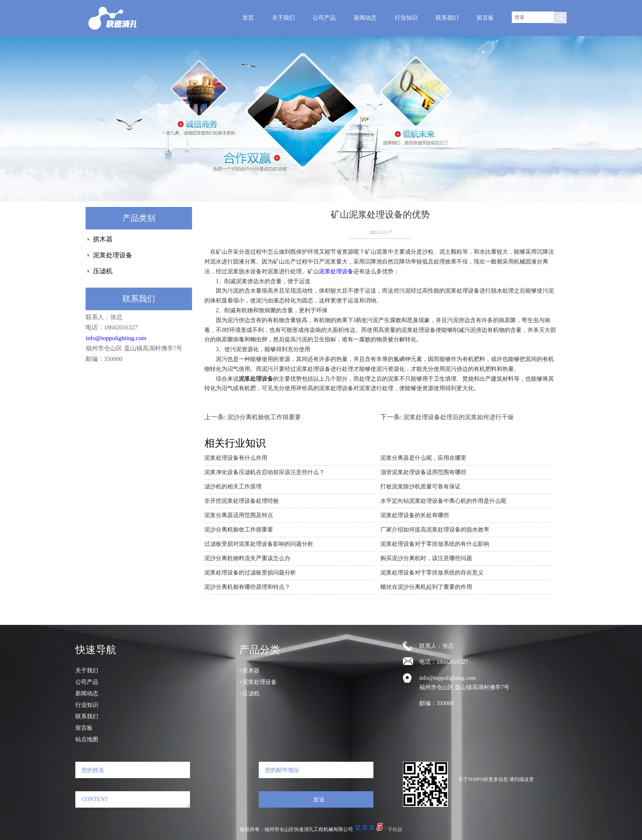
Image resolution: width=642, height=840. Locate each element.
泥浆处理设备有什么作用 (236, 458)
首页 (248, 18)
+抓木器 (249, 671)
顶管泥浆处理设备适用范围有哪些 (423, 472)
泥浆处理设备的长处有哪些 (415, 515)
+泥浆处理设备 (258, 682)
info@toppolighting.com (116, 338)
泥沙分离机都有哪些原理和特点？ (247, 587)
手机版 (395, 829)
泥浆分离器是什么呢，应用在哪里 (423, 458)
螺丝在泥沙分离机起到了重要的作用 (426, 587)
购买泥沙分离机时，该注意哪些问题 (426, 558)
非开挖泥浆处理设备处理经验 (242, 501)
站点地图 (87, 739)
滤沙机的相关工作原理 (233, 487)
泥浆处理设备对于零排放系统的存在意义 (432, 573)
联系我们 (447, 18)
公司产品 (324, 18)
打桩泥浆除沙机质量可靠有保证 (420, 487)
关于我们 (283, 18)
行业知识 (406, 18)
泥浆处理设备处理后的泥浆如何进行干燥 (459, 417)
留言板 (485, 18)
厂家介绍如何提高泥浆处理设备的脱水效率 (435, 530)
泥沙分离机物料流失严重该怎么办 (247, 558)
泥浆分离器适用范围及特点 (239, 515)
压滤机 (103, 271)
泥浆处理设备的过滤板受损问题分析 (250, 573)
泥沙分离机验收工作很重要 (264, 417)
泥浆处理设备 (113, 255)
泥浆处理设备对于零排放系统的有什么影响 (435, 544)
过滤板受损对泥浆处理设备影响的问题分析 (259, 544)
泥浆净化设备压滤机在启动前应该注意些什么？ (264, 472)
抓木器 (103, 239)
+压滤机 (249, 694)
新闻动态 (365, 18)
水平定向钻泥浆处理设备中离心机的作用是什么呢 (443, 501)
